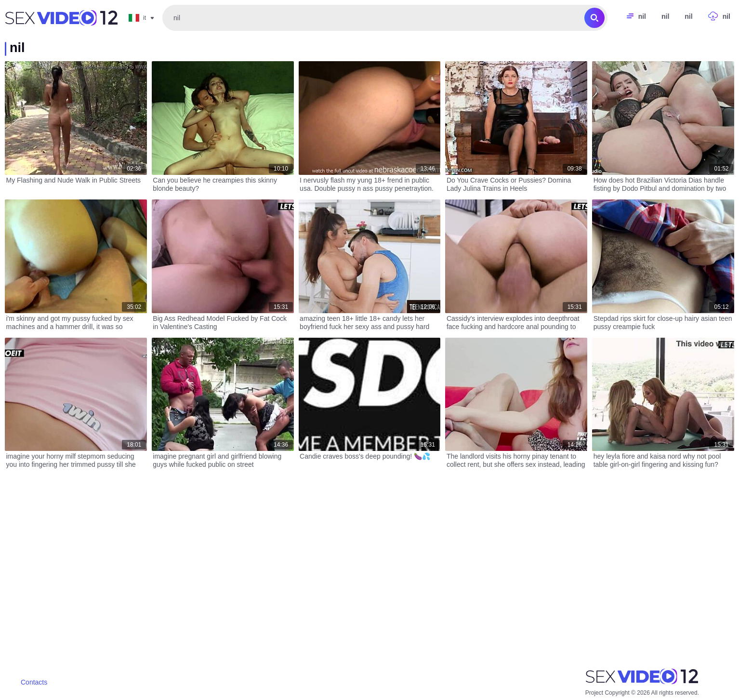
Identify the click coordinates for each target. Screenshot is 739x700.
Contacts (34, 682)
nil (665, 16)
